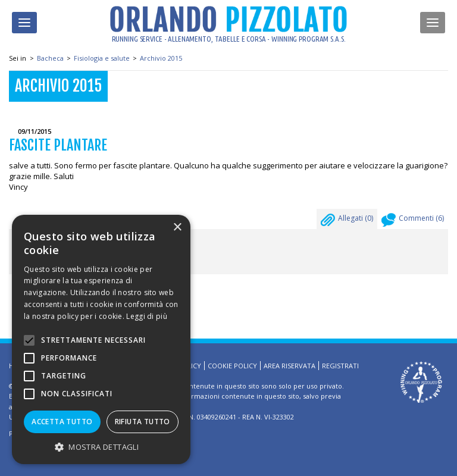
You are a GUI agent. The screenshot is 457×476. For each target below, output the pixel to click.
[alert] (101, 339)
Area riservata (289, 366)
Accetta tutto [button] (62, 422)
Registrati (340, 366)
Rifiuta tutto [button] (143, 422)
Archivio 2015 (161, 58)
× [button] (177, 228)
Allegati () (347, 221)
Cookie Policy (232, 366)
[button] (101, 447)
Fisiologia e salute (102, 58)
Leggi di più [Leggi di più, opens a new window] (147, 316)
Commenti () (413, 221)
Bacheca (50, 58)
